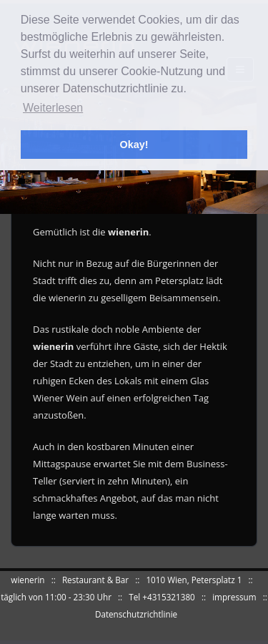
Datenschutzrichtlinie (136, 614)
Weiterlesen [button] (53, 108)
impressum (234, 597)
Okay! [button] (134, 145)
